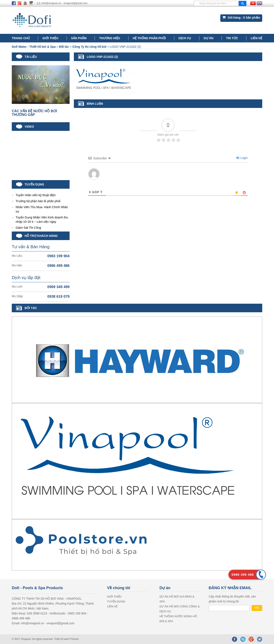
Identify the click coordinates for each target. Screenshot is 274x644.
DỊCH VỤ (185, 38)
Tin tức (232, 38)
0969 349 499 (58, 287)
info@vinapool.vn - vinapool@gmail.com (64, 3)
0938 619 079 (58, 297)
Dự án (208, 38)
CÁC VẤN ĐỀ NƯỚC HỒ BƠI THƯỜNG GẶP (34, 113)
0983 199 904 (58, 256)
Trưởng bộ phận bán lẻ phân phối (38, 201)
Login (242, 158)
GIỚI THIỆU (50, 38)
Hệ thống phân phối (149, 38)
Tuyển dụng (116, 601)
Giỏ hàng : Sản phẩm (241, 18)
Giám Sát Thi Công (28, 228)
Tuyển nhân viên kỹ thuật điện (36, 195)
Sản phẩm (79, 38)
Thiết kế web (62, 639)
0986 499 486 (58, 266)
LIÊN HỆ (256, 38)
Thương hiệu (110, 38)
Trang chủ (21, 38)
